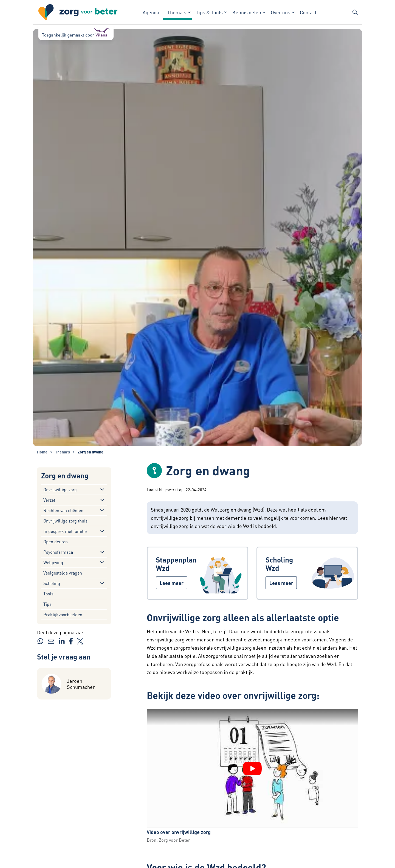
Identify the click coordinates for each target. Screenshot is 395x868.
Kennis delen (247, 12)
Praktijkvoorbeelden (63, 614)
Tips (47, 604)
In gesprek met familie (65, 531)
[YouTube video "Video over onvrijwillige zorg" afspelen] (252, 769)
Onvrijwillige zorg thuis (65, 521)
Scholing (52, 583)
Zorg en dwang (65, 476)
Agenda (151, 12)
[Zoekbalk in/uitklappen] (355, 12)
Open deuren (56, 542)
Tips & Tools (209, 12)
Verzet (49, 500)
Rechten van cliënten (63, 510)
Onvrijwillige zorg (60, 489)
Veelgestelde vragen (63, 573)
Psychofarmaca (58, 552)
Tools (48, 594)
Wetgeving (53, 562)
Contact (308, 12)
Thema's (177, 12)
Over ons (280, 12)
